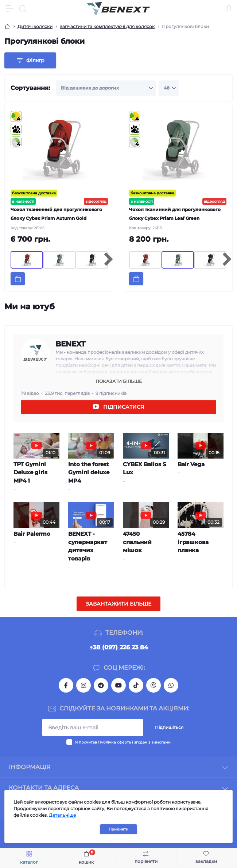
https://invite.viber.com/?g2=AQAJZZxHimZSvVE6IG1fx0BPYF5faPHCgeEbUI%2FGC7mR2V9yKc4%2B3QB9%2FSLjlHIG (154, 685)
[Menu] (9, 9)
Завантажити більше (118, 604)
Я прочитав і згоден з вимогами (123, 742)
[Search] (23, 9)
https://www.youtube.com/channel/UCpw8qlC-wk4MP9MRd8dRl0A (118, 685)
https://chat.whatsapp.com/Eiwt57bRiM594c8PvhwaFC (171, 685)
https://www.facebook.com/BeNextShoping (66, 685)
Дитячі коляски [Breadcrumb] (35, 26)
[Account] (229, 9)
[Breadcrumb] (7, 27)
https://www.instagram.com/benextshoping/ (83, 685)
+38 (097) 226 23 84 (119, 647)
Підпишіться (169, 727)
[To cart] (18, 279)
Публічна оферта (114, 742)
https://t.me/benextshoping (101, 685)
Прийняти (118, 829)
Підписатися (124, 407)
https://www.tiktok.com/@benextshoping (136, 685)
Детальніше (62, 815)
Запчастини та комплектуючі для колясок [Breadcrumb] (107, 26)
